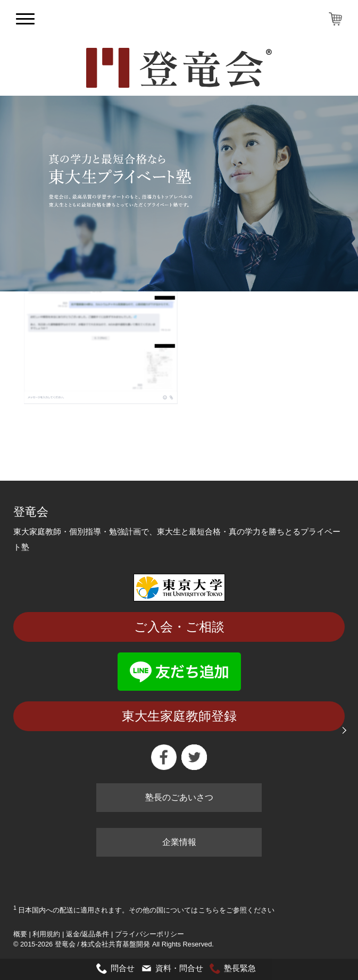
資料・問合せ (179, 968)
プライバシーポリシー (149, 934)
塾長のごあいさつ (179, 797)
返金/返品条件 (88, 934)
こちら (209, 910)
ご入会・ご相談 (179, 627)
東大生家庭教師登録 (179, 716)
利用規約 (46, 934)
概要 (20, 934)
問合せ (123, 968)
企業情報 (179, 842)
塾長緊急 (240, 968)
